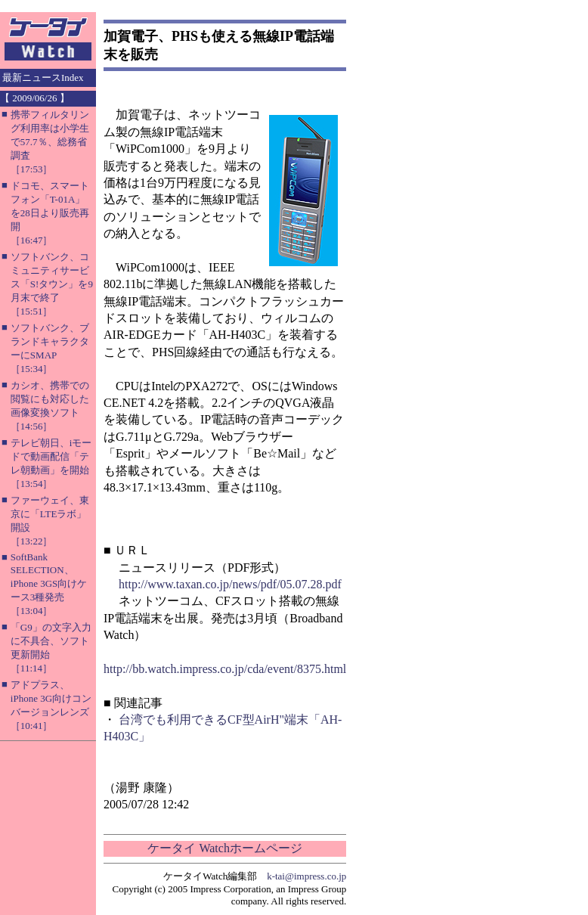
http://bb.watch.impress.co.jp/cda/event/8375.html (225, 669)
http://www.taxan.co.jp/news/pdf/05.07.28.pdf (230, 584)
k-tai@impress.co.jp (306, 876)
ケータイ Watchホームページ (224, 848)
